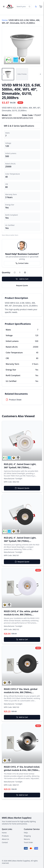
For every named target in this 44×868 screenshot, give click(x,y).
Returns (27, 839)
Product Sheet (15, 400)
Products (5, 836)
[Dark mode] (36, 7)
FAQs (26, 833)
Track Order (28, 842)
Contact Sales (22, 263)
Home (5, 20)
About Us (5, 839)
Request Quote (22, 285)
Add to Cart (22, 279)
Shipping (27, 836)
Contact (5, 842)
